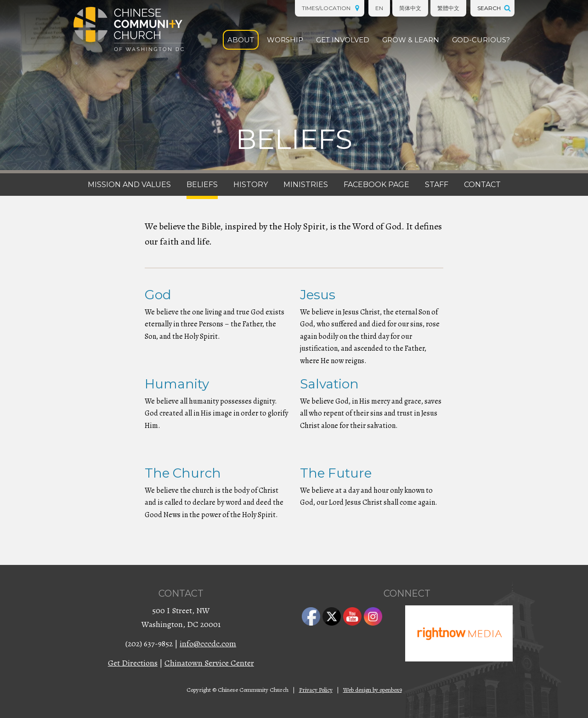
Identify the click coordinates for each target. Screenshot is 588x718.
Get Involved (343, 40)
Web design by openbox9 (373, 690)
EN (379, 8)
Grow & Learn (411, 40)
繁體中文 (448, 8)
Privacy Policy (316, 690)
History (251, 185)
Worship (285, 40)
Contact (482, 185)
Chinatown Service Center (209, 663)
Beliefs (202, 185)
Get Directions (133, 663)
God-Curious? (481, 40)
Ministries (306, 185)
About (241, 40)
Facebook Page (376, 185)
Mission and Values (129, 185)
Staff (437, 185)
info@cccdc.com (208, 644)
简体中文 (410, 8)
